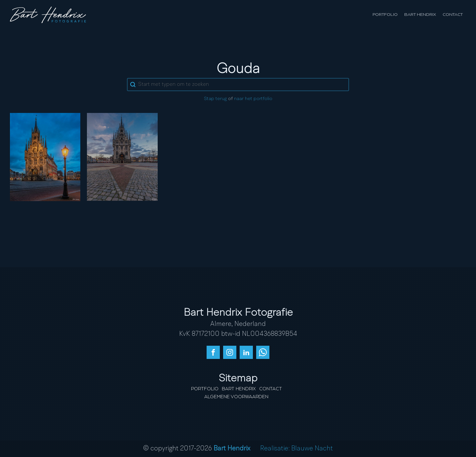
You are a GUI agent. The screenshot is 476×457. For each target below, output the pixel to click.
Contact (453, 15)
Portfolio (385, 15)
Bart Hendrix (420, 15)
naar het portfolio (253, 99)
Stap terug (215, 99)
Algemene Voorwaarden (236, 397)
